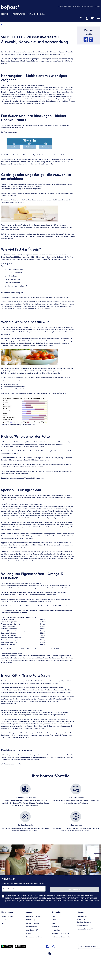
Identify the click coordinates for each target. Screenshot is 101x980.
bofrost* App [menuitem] (31, 942)
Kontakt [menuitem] (97, 6)
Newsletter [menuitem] (30, 955)
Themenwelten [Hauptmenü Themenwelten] (19, 14)
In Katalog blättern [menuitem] (33, 945)
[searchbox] (2, 19)
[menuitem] (5, 14)
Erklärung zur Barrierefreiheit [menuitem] (61, 959)
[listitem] (25, 819)
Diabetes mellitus (34, 332)
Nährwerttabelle (8, 368)
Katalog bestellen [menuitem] (32, 949)
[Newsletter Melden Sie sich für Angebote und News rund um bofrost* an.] (50, 914)
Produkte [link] (5, 14)
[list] (50, 833)
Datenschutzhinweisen (18, 924)
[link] (10, 7)
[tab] (87, 18)
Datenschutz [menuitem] (56, 952)
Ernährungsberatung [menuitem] (65, 6)
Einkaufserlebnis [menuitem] (82, 948)
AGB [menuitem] (53, 945)
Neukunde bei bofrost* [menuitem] (85, 951)
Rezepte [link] (41, 14)
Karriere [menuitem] (90, 6)
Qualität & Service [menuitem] (79, 6)
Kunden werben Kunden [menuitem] (35, 959)
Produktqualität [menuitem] (82, 938)
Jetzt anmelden (75, 912)
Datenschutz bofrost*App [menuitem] (60, 955)
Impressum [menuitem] (55, 949)
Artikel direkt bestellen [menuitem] (34, 938)
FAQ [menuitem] (3, 945)
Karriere (54, 938)
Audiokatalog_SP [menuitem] (32, 952)
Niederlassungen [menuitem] (7, 938)
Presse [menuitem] (54, 942)
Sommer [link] (31, 14)
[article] (38, 35)
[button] (86, 40)
